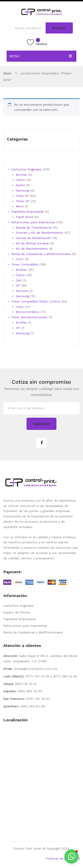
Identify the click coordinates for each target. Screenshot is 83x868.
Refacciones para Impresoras (25, 626)
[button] (71, 856)
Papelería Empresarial (19, 619)
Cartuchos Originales (18, 606)
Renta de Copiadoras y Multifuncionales (33, 632)
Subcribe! (41, 424)
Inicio (7, 73)
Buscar (59, 28)
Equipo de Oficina (17, 612)
